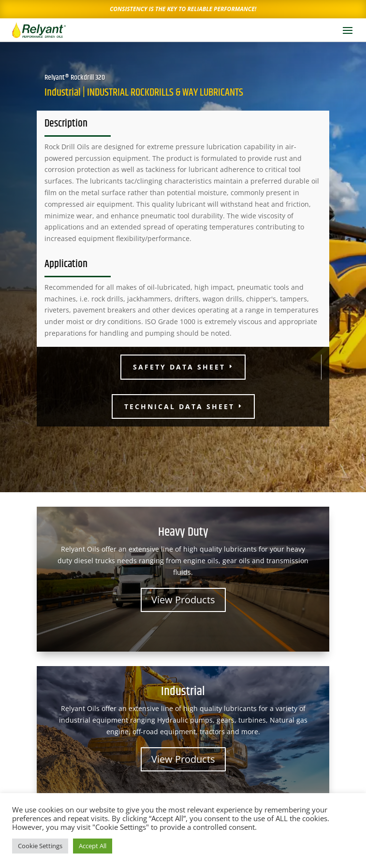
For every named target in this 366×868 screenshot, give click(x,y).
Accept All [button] (93, 846)
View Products (183, 600)
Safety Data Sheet (179, 367)
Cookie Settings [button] (40, 846)
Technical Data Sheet (179, 406)
